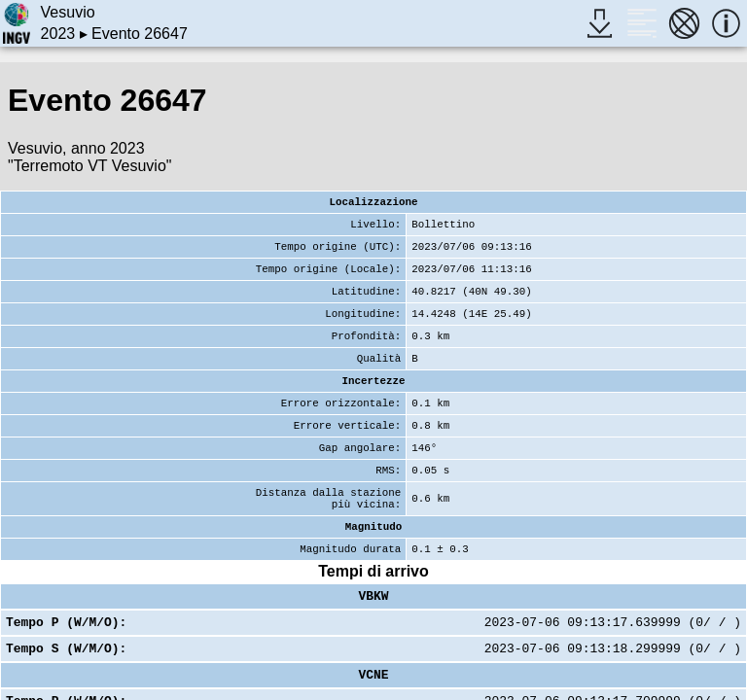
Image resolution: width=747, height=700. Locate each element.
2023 (58, 34)
